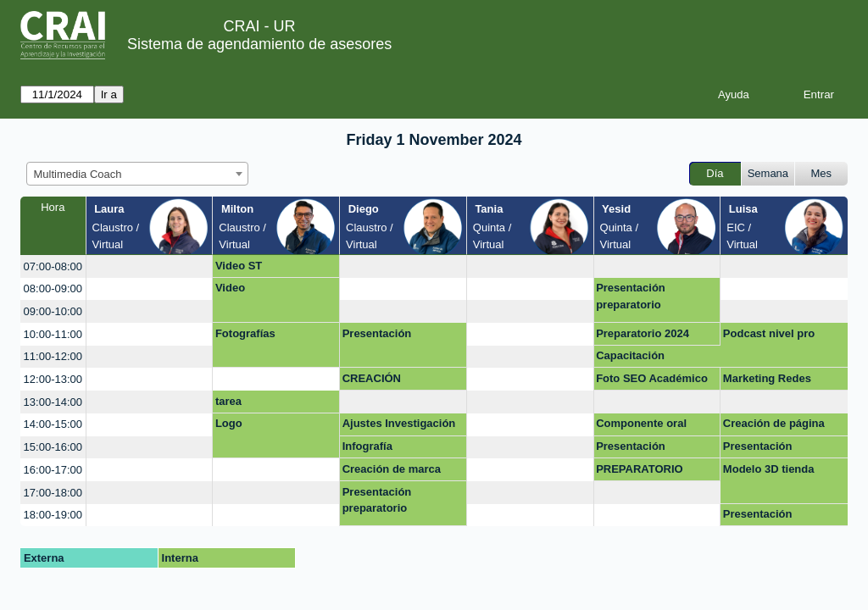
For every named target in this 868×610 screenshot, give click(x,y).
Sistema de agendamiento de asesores (259, 44)
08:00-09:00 (53, 288)
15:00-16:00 (53, 447)
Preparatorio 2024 (643, 333)
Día (715, 173)
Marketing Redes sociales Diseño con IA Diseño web (783, 381)
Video (230, 288)
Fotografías (245, 333)
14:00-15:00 (53, 424)
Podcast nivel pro (769, 333)
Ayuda (734, 94)
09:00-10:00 (53, 311)
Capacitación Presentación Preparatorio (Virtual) (651, 358)
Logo (229, 423)
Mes (822, 173)
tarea (228, 401)
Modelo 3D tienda (769, 469)
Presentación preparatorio (631, 296)
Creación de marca (392, 469)
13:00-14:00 (53, 402)
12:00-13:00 (53, 379)
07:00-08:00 (53, 266)
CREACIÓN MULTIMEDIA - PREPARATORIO (386, 381)
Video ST (239, 266)
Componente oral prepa (641, 426)
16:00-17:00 (53, 470)
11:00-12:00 (53, 356)
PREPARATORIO (640, 469)
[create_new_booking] (150, 266)
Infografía (367, 446)
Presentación (377, 333)
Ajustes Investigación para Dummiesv (399, 426)
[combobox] (137, 174)
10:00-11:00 (53, 334)
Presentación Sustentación (758, 517)
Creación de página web (774, 426)
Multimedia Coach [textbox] (78, 174)
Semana (768, 173)
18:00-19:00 (53, 515)
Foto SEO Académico (652, 378)
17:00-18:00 (53, 493)
